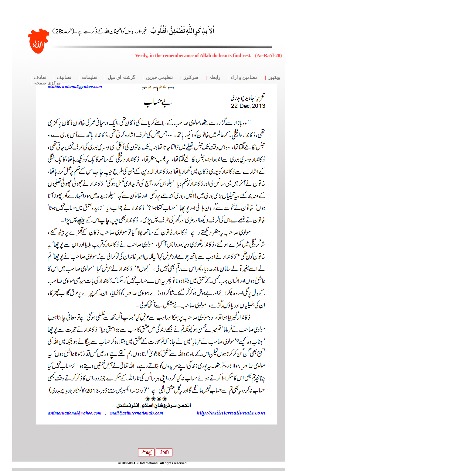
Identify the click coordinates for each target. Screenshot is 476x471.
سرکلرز (191, 77)
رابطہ (215, 77)
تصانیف (64, 77)
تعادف (40, 77)
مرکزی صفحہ (47, 83)
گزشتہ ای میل (121, 77)
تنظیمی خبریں (160, 77)
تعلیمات (89, 77)
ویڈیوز (274, 77)
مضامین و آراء (244, 77)
